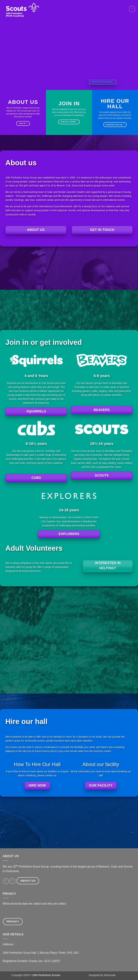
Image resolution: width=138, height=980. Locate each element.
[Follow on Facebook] (6, 881)
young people (41, 210)
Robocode (110, 975)
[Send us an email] (12, 881)
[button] (132, 9)
